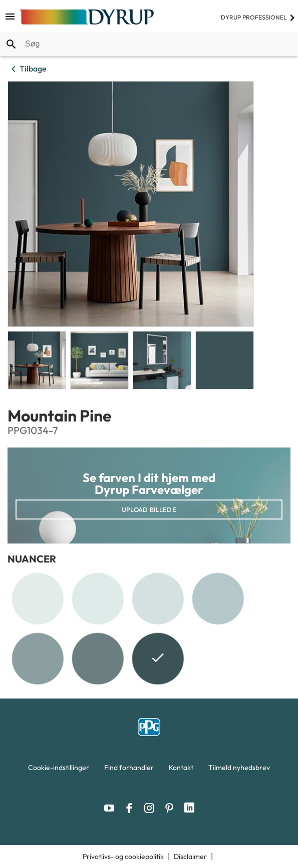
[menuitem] (59, 770)
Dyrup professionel (258, 17)
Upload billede (149, 509)
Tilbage (27, 69)
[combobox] (149, 44)
